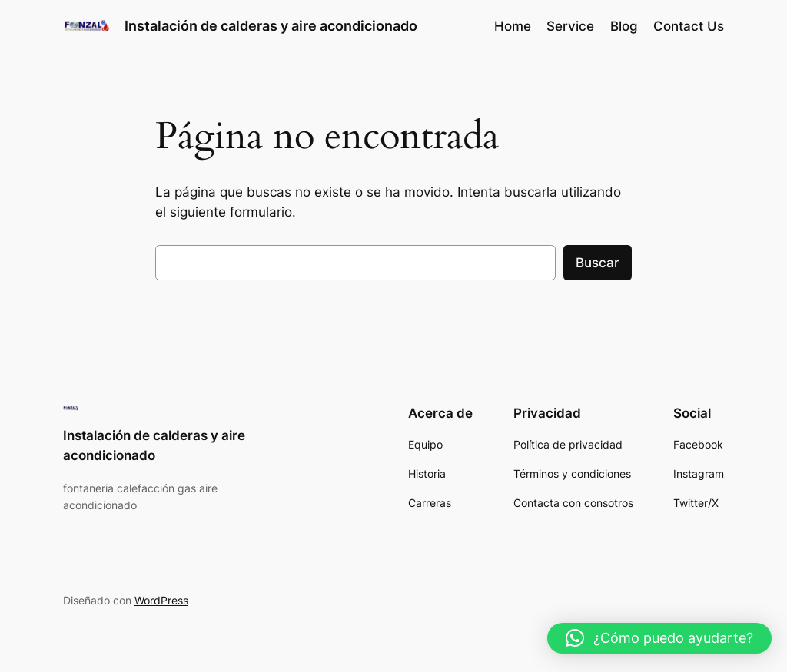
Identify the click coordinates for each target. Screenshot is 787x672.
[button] (659, 638)
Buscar (598, 263)
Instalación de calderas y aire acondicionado (271, 26)
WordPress (161, 600)
